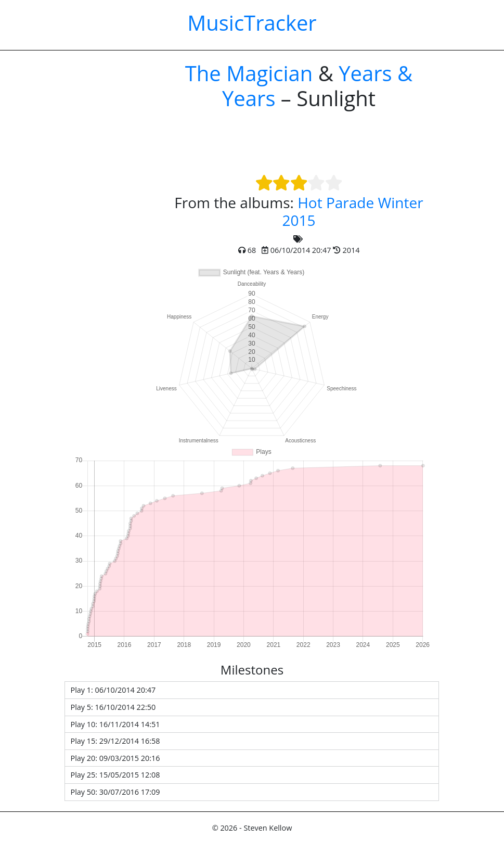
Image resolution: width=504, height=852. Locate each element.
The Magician (249, 73)
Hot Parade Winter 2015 (352, 211)
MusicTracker (252, 23)
